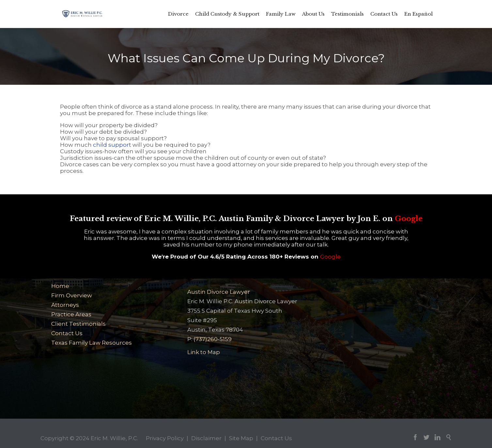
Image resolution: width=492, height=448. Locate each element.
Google (409, 219)
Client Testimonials (78, 324)
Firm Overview (72, 295)
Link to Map (204, 352)
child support (112, 145)
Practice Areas (71, 314)
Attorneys (65, 305)
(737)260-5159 (213, 339)
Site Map (241, 438)
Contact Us (67, 333)
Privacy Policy (165, 438)
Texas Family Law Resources (92, 343)
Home (60, 286)
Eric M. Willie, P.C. (114, 438)
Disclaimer (206, 438)
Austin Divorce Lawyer (219, 292)
